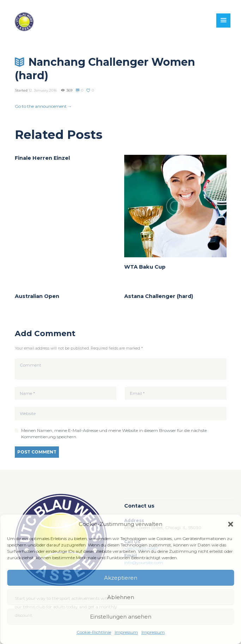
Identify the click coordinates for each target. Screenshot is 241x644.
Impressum (126, 632)
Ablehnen (121, 597)
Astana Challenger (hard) (159, 296)
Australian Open (37, 296)
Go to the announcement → (43, 106)
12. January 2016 (43, 90)
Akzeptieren (121, 578)
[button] (230, 524)
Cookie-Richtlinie (94, 632)
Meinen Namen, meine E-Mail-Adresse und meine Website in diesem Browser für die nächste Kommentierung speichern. (114, 434)
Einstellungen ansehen (121, 617)
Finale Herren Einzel (42, 158)
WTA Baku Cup (145, 267)
